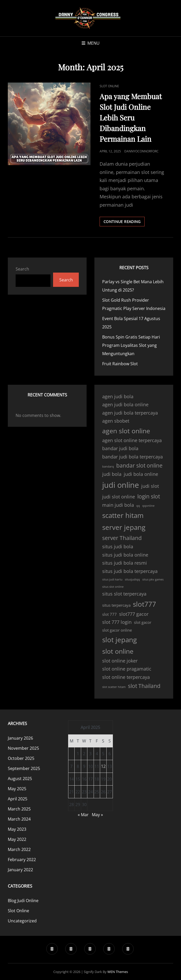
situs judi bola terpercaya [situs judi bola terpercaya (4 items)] (130, 571)
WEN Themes (118, 972)
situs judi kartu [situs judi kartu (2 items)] (112, 579)
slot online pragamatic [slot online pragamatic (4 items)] (127, 669)
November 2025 (23, 748)
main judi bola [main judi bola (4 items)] (118, 505)
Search (22, 269)
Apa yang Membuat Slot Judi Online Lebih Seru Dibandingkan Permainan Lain (131, 117)
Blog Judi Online (23, 901)
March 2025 (19, 809)
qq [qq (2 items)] (138, 506)
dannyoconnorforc (141, 151)
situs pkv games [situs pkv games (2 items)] (153, 579)
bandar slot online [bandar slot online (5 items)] (139, 465)
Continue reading (124, 222)
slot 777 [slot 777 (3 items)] (109, 614)
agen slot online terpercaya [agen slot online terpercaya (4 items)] (132, 440)
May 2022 (17, 839)
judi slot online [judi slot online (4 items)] (119, 497)
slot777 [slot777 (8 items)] (144, 604)
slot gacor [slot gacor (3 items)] (143, 622)
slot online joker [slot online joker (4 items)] (120, 661)
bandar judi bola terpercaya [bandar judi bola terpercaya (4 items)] (132, 457)
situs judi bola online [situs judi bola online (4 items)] (125, 555)
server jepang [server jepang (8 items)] (124, 527)
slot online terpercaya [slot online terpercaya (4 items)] (126, 677)
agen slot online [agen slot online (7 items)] (126, 431)
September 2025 (24, 768)
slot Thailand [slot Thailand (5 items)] (144, 686)
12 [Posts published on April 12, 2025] (103, 766)
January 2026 (20, 738)
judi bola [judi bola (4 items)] (112, 474)
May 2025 (17, 789)
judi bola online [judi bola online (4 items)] (141, 474)
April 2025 (18, 799)
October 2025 (21, 758)
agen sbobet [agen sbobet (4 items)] (116, 421)
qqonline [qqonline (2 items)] (148, 506)
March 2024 (19, 819)
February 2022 (22, 860)
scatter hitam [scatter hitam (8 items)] (123, 515)
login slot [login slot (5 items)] (149, 496)
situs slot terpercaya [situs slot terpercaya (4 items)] (124, 594)
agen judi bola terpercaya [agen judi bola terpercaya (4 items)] (130, 413)
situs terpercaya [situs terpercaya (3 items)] (116, 605)
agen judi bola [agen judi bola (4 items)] (118, 396)
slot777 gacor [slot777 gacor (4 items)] (134, 614)
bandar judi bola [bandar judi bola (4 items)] (120, 448)
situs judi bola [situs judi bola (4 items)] (118, 546)
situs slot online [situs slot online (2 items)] (113, 587)
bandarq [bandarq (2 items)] (108, 467)
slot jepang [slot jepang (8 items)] (119, 640)
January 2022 (20, 870)
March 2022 (19, 849)
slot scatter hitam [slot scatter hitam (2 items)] (114, 687)
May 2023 (17, 829)
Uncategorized (22, 921)
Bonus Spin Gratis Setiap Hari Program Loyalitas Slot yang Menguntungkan (131, 345)
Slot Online (109, 86)
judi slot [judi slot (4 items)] (150, 486)
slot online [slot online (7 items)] (118, 651)
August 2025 (20, 779)
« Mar (83, 815)
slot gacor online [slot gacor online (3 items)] (117, 630)
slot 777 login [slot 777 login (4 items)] (117, 622)
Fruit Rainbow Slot (120, 364)
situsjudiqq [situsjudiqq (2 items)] (132, 579)
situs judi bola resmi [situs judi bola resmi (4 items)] (125, 563)
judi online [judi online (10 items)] (121, 485)
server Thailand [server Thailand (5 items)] (122, 538)
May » (97, 815)
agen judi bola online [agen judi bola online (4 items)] (125, 404)
